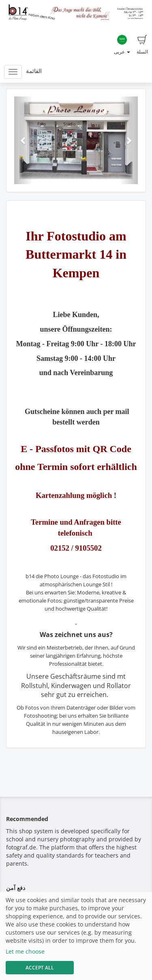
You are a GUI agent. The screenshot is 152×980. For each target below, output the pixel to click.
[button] (24, 140)
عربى (122, 45)
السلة (142, 45)
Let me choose (25, 951)
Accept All (40, 968)
